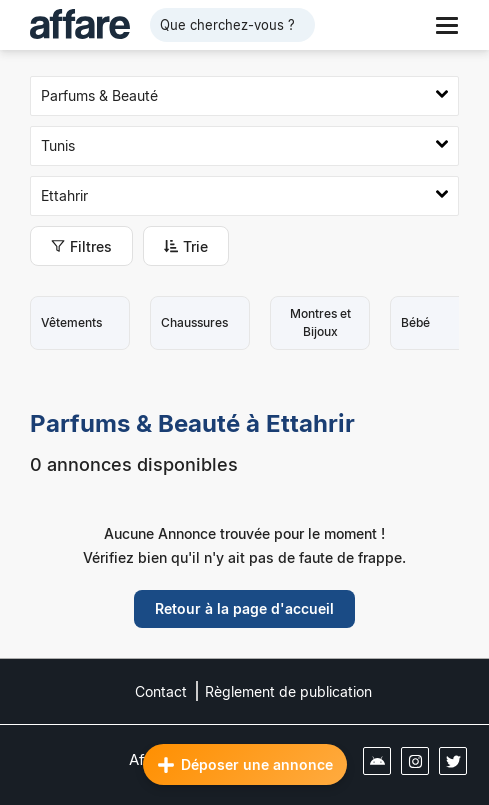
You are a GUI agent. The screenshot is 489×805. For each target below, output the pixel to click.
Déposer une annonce (245, 765)
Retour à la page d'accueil (244, 608)
